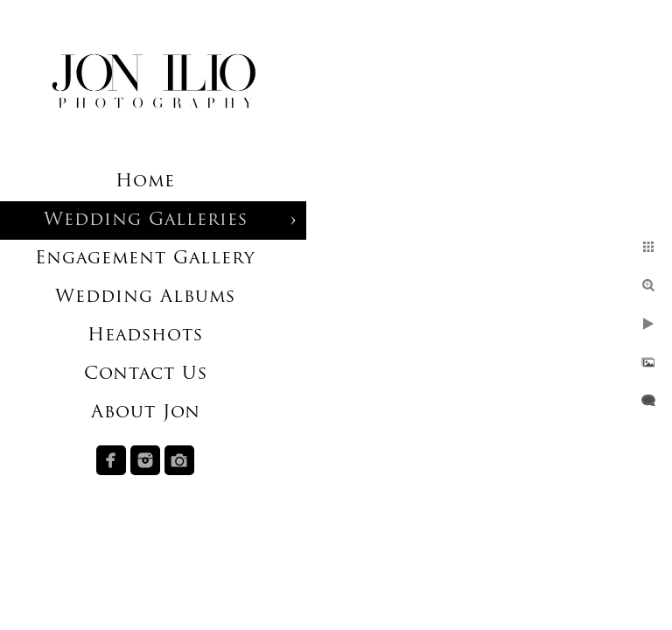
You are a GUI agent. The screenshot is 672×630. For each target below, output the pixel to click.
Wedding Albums (145, 297)
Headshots (145, 336)
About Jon (146, 413)
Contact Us (146, 374)
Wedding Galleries (146, 220)
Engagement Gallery (145, 259)
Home (145, 182)
